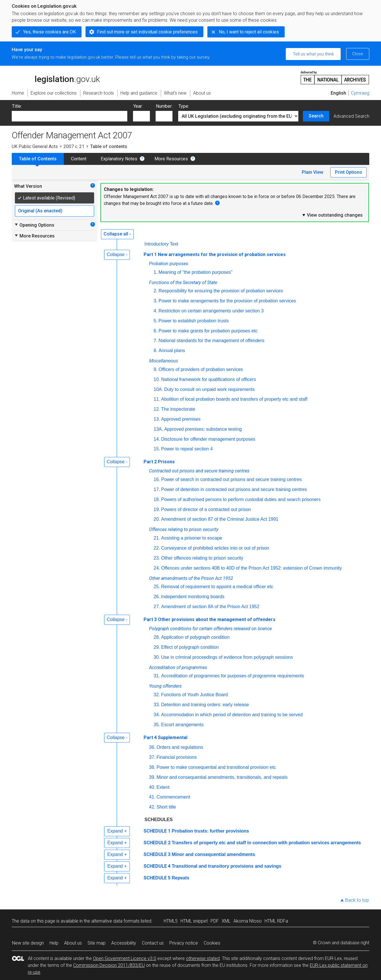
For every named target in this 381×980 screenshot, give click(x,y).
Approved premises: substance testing (203, 429)
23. (157, 558)
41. (152, 797)
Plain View (312, 172)
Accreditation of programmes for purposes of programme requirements (233, 676)
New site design (28, 943)
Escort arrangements (182, 725)
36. (152, 747)
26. (157, 597)
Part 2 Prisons (159, 462)
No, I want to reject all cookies (249, 32)
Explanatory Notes (119, 159)
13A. (158, 429)
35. (157, 725)
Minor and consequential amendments (213, 854)
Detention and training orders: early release (205, 705)
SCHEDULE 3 (157, 854)
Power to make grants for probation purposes (209, 331)
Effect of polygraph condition (190, 647)
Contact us (153, 943)
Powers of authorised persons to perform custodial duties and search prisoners (241, 499)
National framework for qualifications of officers (208, 379)
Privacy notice (184, 943)
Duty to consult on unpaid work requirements (210, 389)
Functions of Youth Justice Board (194, 695)
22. (157, 548)
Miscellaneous (163, 361)
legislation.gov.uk (56, 77)
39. (152, 777)
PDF (215, 921)
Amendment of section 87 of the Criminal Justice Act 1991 (220, 519)
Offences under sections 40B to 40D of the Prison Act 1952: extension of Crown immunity (251, 568)
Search (316, 116)
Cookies (212, 943)
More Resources (171, 159)
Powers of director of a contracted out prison (206, 509)
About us (73, 943)
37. (152, 757)
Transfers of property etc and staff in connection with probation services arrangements (266, 843)
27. (157, 607)
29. (157, 647)
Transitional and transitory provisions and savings (226, 866)
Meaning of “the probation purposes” (195, 272)
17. (157, 489)
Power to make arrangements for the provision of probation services (227, 301)
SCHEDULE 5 (157, 878)
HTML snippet (194, 921)
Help (54, 943)
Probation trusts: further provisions (210, 831)
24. (157, 568)
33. (157, 705)
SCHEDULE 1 (157, 831)
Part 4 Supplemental (165, 738)
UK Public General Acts (35, 146)
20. (157, 519)
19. (157, 509)
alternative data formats (115, 921)
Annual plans (172, 351)
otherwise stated (203, 958)
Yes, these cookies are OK (49, 32)
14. (157, 439)
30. (157, 657)
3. (155, 301)
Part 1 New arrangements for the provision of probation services (215, 255)
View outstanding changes (332, 215)
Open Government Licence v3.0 (125, 958)
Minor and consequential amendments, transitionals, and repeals (222, 777)
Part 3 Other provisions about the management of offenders (210, 619)
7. (155, 341)
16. (157, 479)
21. (157, 538)
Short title (166, 807)
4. (155, 311)
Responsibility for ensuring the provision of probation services (221, 291)
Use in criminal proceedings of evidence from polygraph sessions (227, 657)
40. (152, 787)
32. (157, 695)
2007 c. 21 (74, 146)
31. (157, 676)
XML (226, 921)
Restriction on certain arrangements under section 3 (211, 311)
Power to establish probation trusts (194, 321)
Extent (163, 787)
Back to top (357, 900)
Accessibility (124, 943)
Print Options (349, 172)
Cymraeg (360, 93)
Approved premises (181, 419)
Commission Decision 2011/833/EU (109, 965)
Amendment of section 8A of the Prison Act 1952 (210, 607)
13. (157, 419)
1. (155, 272)
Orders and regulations (180, 747)
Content (79, 159)
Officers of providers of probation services (201, 369)
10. (157, 379)
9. (155, 369)
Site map (97, 943)
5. (155, 321)
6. (155, 331)
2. (155, 291)
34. (157, 715)
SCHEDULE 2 (157, 843)
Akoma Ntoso (248, 921)
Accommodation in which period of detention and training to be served (232, 715)
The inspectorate (178, 409)
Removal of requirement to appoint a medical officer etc (217, 587)
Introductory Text (161, 244)
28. (157, 637)
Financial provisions (177, 757)
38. (152, 767)
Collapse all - (117, 234)
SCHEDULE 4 (157, 866)
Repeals (180, 878)
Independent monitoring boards (193, 597)
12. (157, 409)
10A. (158, 389)
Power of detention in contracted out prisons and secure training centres (234, 489)
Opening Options (34, 225)
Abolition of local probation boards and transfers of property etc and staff (234, 399)
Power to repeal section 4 (187, 449)
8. (155, 351)
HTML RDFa (276, 921)
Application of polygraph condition (195, 637)
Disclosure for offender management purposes (208, 439)
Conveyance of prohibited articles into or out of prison (215, 548)
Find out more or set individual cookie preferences (147, 32)
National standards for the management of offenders (211, 341)
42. (152, 807)
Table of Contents (38, 159)
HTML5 (171, 921)
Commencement (173, 797)
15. (157, 449)
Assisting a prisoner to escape (192, 538)
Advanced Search (351, 116)
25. (157, 587)
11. (157, 399)
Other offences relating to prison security (202, 558)
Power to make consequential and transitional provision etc (216, 767)
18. (157, 499)
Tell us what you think (313, 54)
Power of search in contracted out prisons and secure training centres (231, 479)
